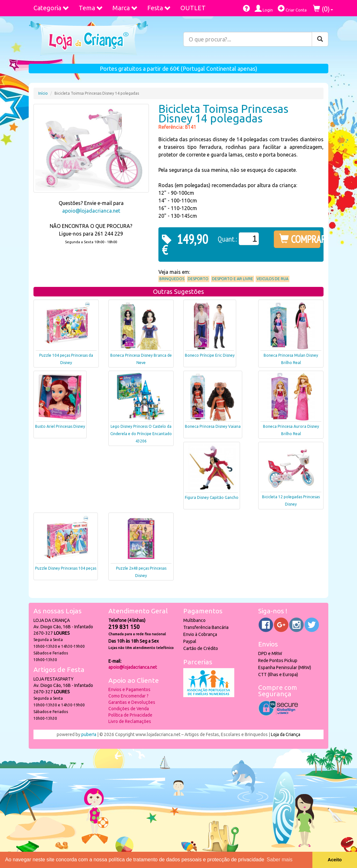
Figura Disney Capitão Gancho (212, 497)
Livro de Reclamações (130, 721)
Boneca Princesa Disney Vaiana (213, 426)
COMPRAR (300, 239)
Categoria (51, 8)
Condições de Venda (129, 709)
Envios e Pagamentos (129, 689)
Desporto (198, 279)
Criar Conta (292, 8)
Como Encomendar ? (128, 696)
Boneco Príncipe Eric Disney (210, 355)
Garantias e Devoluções (132, 702)
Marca (125, 8)
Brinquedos (172, 279)
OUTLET (193, 8)
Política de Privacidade (130, 715)
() (323, 9)
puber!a (89, 734)
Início (43, 93)
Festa (159, 8)
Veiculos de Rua (273, 279)
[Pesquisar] (320, 39)
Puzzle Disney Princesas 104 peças (66, 568)
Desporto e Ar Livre (233, 279)
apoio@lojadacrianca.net (91, 211)
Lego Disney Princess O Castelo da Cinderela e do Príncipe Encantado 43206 (141, 434)
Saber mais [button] (280, 860)
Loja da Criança (286, 734)
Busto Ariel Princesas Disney (60, 426)
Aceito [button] (335, 860)
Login (264, 8)
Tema (91, 8)
